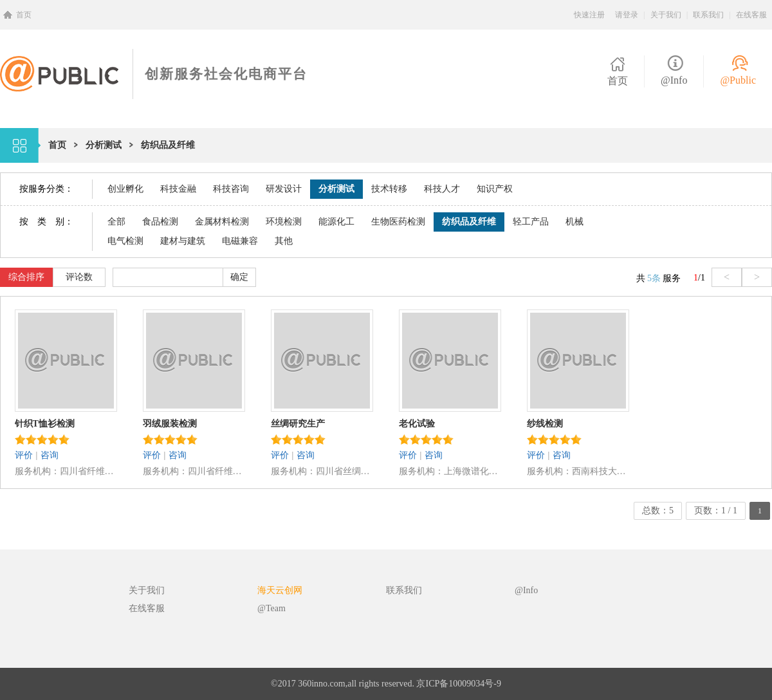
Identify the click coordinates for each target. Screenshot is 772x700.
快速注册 (589, 15)
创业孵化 (125, 189)
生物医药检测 (398, 222)
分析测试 (104, 145)
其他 (284, 241)
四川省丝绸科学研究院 (345, 471)
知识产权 (495, 189)
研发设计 (284, 189)
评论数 (79, 277)
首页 (24, 15)
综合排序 (26, 277)
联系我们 (708, 15)
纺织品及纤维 (168, 145)
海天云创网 (280, 590)
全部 (116, 222)
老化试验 (417, 424)
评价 (24, 455)
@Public (738, 80)
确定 (239, 277)
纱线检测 (545, 424)
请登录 (627, 15)
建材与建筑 (183, 241)
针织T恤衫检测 (45, 424)
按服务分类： (46, 189)
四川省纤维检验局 (88, 471)
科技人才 (442, 189)
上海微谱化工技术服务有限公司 (473, 471)
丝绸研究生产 (298, 424)
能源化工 (336, 222)
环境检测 (284, 222)
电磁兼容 (240, 241)
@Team (271, 608)
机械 (574, 222)
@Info (674, 80)
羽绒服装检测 (170, 424)
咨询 (50, 455)
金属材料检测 (222, 222)
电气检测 (125, 241)
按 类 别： (46, 222)
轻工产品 (531, 222)
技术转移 (389, 189)
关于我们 (666, 15)
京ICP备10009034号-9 (458, 684)
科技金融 (178, 189)
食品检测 (160, 222)
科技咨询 (231, 189)
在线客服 (751, 15)
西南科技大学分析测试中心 (601, 471)
